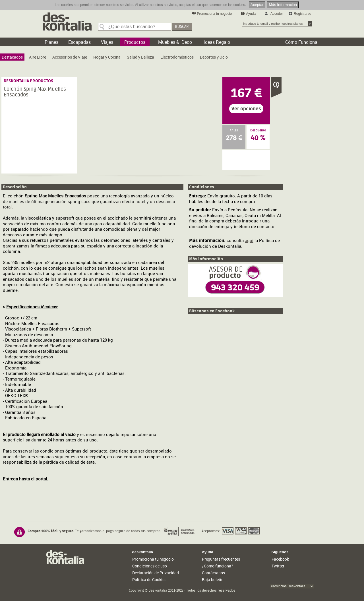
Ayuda (251, 14)
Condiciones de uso (150, 566)
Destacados (12, 57)
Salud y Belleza (140, 57)
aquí (249, 240)
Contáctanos (213, 573)
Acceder (277, 14)
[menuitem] (12, 57)
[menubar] (116, 58)
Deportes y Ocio (214, 57)
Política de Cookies (149, 580)
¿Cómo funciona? (218, 566)
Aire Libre (38, 57)
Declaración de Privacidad (156, 573)
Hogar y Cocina (107, 57)
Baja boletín (213, 580)
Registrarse (302, 14)
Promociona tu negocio (215, 14)
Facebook (280, 559)
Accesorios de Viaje (70, 57)
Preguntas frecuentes (221, 559)
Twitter (278, 566)
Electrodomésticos (177, 57)
